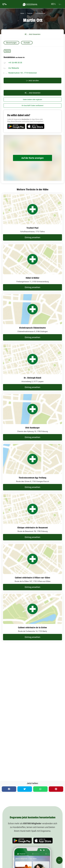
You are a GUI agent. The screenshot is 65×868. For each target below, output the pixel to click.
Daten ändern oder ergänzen (32, 99)
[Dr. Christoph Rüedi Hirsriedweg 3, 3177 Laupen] (32, 367)
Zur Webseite (14, 68)
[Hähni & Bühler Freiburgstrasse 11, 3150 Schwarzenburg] (32, 267)
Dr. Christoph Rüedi (33, 378)
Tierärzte (29, 13)
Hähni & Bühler (33, 278)
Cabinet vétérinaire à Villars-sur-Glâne (32, 578)
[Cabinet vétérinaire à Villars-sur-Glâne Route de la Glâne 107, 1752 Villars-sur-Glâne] (32, 567)
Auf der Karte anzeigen (32, 158)
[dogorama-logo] (30, 4)
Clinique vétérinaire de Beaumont (32, 528)
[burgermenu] (5, 4)
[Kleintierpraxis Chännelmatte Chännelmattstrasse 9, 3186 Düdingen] (32, 317)
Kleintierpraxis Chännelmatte (32, 328)
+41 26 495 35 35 (15, 63)
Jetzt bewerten (33, 34)
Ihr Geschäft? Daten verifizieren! (32, 106)
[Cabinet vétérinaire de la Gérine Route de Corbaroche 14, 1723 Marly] (32, 617)
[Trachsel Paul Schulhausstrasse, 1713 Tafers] (32, 217)
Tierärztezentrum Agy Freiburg (33, 478)
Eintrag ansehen (32, 237)
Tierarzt (7, 51)
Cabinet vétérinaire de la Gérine (32, 628)
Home (22, 13)
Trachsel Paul (32, 228)
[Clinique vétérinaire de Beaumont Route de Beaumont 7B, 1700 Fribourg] (32, 517)
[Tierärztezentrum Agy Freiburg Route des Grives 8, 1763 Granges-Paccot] (32, 467)
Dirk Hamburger (33, 428)
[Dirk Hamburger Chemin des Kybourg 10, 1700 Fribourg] (32, 417)
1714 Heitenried (40, 13)
